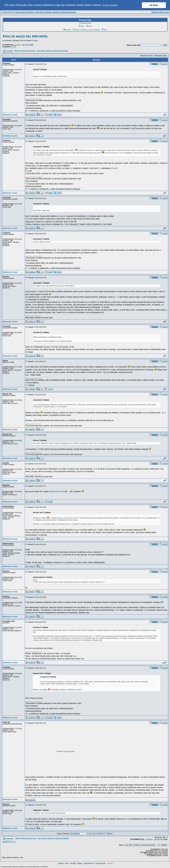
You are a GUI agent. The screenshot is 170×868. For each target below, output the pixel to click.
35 (26, 45)
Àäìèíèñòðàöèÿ (89, 863)
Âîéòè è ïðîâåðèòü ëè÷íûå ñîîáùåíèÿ (86, 30)
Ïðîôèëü (67, 30)
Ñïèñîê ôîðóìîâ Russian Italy (25, 51)
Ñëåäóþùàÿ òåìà (161, 56)
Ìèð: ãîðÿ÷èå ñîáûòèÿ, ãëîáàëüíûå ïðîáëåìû (53, 51)
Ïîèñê (89, 26)
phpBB (9, 867)
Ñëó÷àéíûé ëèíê (100, 863)
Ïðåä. (12, 45)
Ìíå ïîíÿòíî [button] (154, 5)
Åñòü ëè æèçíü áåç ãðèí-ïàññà (25, 36)
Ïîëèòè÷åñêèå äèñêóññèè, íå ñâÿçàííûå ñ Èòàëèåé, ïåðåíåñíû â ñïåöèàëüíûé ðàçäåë (46, 12)
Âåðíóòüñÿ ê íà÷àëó (10, 115)
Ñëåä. (32, 45)
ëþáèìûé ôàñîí (59, 492)
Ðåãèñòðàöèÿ (85, 23)
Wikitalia (110, 863)
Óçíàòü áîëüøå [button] (110, 5)
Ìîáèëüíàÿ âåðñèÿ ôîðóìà (160, 12)
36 (28, 45)
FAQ (81, 26)
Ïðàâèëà (80, 863)
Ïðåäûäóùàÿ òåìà (147, 56)
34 (23, 45)
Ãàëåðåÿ (73, 863)
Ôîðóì (67, 863)
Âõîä (104, 30)
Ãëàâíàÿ (61, 863)
